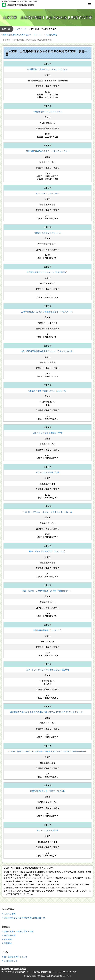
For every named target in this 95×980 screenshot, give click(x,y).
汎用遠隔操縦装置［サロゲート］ (48, 630)
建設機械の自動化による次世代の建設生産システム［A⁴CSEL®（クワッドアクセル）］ (48, 712)
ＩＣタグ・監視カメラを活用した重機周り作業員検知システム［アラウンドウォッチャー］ (48, 751)
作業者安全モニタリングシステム (48, 112)
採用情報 (8, 943)
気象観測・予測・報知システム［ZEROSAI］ (47, 391)
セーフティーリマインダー (48, 193)
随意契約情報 (10, 935)
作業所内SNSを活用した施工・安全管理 (48, 791)
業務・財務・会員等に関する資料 (19, 931)
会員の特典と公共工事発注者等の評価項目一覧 (24, 918)
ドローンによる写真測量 (47, 830)
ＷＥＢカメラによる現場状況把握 (48, 433)
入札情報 (8, 939)
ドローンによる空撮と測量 (47, 472)
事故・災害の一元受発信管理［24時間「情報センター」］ (47, 591)
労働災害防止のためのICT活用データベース (22, 35)
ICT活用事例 (51, 35)
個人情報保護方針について (16, 957)
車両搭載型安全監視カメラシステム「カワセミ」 (48, 69)
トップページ (20, 29)
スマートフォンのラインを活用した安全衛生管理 (48, 670)
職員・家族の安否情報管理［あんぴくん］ (48, 551)
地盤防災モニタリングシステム (48, 233)
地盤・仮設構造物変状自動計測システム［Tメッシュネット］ (48, 351)
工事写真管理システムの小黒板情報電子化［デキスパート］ (48, 312)
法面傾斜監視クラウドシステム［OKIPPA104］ (47, 272)
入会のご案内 (10, 914)
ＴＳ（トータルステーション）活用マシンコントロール (48, 512)
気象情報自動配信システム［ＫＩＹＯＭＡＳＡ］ (48, 151)
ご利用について (11, 961)
